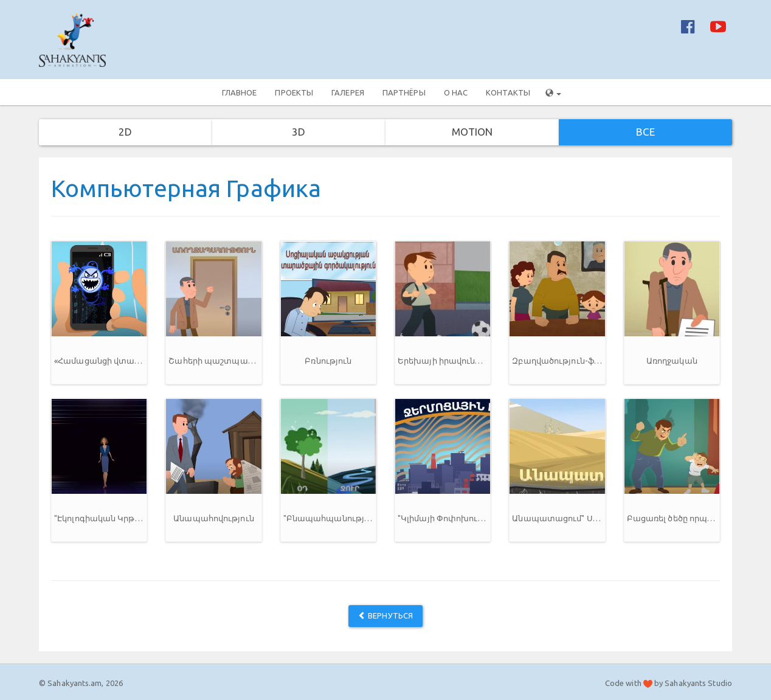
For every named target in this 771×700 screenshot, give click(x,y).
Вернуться (385, 615)
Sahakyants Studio (698, 683)
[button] (99, 313)
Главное (240, 92)
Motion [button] (472, 132)
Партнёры (404, 92)
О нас (456, 92)
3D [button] (299, 132)
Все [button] (645, 132)
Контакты (508, 92)
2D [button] (125, 132)
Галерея (348, 92)
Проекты (294, 92)
